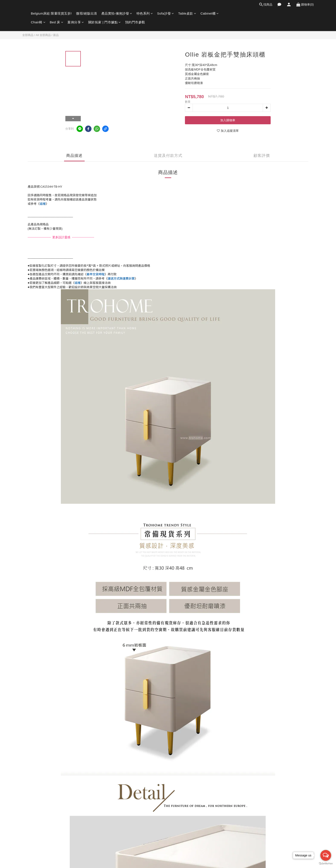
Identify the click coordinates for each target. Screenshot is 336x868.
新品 (56, 35)
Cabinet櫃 (209, 13)
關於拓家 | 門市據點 (105, 22)
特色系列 (145, 13)
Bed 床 (56, 22)
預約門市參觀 (135, 22)
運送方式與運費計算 (121, 278)
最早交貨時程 (96, 274)
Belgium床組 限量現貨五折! (51, 13)
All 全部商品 (43, 35)
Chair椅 (38, 22)
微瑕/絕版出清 (87, 13)
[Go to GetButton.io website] (326, 864)
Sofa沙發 (165, 13)
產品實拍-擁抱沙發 (117, 13)
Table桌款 (187, 13)
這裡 (43, 204)
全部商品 (28, 35)
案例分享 (76, 22)
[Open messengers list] (326, 855)
